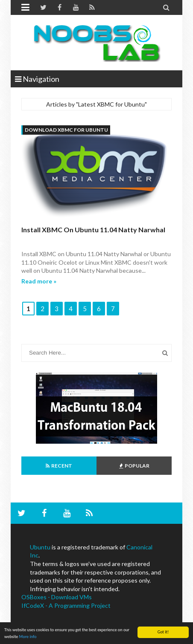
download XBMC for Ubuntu (66, 130)
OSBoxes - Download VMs (57, 597)
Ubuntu (40, 547)
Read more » (39, 281)
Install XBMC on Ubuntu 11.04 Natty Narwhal (93, 230)
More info (28, 637)
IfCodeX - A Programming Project (66, 605)
